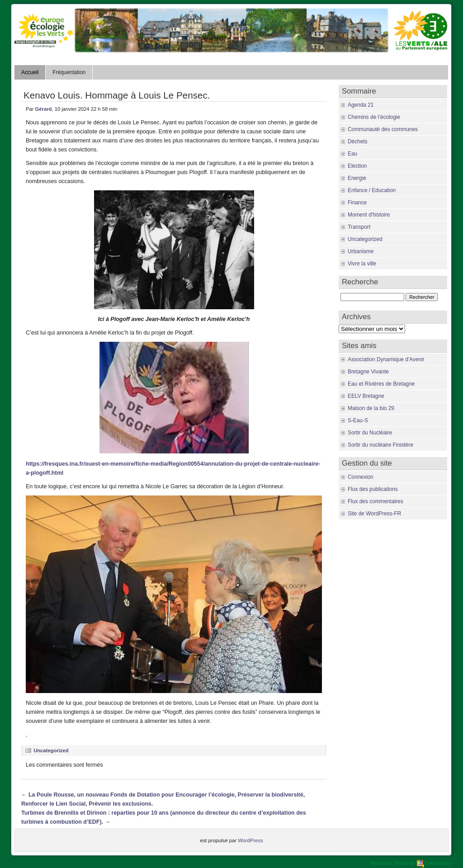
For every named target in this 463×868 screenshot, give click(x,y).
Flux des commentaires (376, 501)
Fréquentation (69, 72)
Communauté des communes (383, 129)
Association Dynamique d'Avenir (386, 359)
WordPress (250, 840)
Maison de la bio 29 (371, 408)
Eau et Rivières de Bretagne (381, 384)
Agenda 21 (361, 105)
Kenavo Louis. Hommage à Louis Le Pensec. (117, 95)
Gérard (44, 109)
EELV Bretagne (366, 396)
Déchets (358, 142)
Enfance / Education (372, 190)
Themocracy (434, 863)
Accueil (30, 72)
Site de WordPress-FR (374, 514)
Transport (359, 227)
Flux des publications (373, 489)
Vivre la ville (362, 264)
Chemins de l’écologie (374, 117)
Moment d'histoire (369, 215)
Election (357, 166)
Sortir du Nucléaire (370, 433)
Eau (352, 154)
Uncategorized (51, 750)
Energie (357, 178)
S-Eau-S (358, 420)
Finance (357, 203)
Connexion (361, 477)
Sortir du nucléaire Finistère (380, 445)
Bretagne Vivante (368, 372)
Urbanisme (361, 251)
